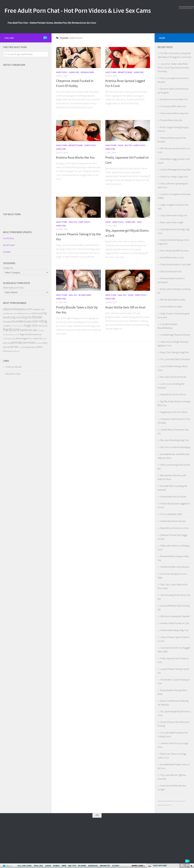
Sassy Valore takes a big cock (174, 215)
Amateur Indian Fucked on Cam (175, 623)
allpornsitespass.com (18, 309)
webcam (16, 351)
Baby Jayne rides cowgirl (172, 222)
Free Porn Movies (14, 367)
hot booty (41, 331)
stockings (26, 347)
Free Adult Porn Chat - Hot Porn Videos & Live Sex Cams (78, 11)
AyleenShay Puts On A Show (173, 394)
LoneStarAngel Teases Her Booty (175, 335)
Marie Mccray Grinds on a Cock (175, 528)
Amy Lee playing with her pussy (175, 251)
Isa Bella (7, 252)
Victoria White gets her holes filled (176, 170)
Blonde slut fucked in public (173, 300)
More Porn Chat (13, 374)
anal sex (20, 313)
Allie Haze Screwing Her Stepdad (175, 616)
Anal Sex (73, 222)
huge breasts (26, 334)
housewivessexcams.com (11, 335)
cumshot (20, 326)
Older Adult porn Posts (13, 288)
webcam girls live (166, 805)
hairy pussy (43, 326)
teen (40, 347)
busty (28, 321)
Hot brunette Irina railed (171, 307)
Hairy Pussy (62, 72)
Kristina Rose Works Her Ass (75, 157)
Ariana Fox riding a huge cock (174, 177)
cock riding (39, 321)
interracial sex (8, 339)
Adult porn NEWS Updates (17, 232)
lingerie (25, 338)
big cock (17, 317)
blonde (37, 317)
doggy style (31, 325)
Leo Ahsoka (8, 238)
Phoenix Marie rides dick (171, 120)
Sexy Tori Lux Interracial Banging (175, 447)
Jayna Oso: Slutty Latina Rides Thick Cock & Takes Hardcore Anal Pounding (173, 68)
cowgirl (6, 326)
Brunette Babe (125, 72)
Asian (121, 145)
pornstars (29, 342)
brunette (18, 321)
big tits (27, 317)
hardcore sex (28, 330)
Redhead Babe (87, 72)
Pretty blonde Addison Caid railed (176, 264)
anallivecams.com (10, 313)
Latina (18, 338)
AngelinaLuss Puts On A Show (174, 412)
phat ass (7, 343)
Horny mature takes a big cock (174, 113)
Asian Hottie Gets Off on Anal (125, 307)
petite (44, 339)
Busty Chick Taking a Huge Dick (175, 352)
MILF (31, 339)
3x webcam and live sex (173, 801)
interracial (37, 334)
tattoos (33, 347)
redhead (39, 343)
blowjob (7, 322)
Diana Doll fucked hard (171, 271)
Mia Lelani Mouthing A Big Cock (175, 440)
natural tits (38, 338)
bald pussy (37, 313)
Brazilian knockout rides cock (174, 99)
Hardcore (74, 72)
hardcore (11, 329)
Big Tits (128, 145)
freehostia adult (162, 801)
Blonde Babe (85, 295)
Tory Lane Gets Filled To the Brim (175, 359)
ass (30, 313)
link (191, 821)
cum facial (14, 326)
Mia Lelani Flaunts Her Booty (173, 377)
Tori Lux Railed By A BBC (171, 514)
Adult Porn (111, 72)
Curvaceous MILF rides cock (173, 106)
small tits (13, 347)
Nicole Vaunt (9, 245)
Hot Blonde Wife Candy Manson (175, 567)
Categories (8, 268)
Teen (139, 222)
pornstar (17, 342)
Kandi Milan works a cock (172, 257)
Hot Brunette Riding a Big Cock (175, 630)
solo (20, 347)
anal (42, 309)
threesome (8, 351)
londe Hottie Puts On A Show (173, 497)
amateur (36, 309)
